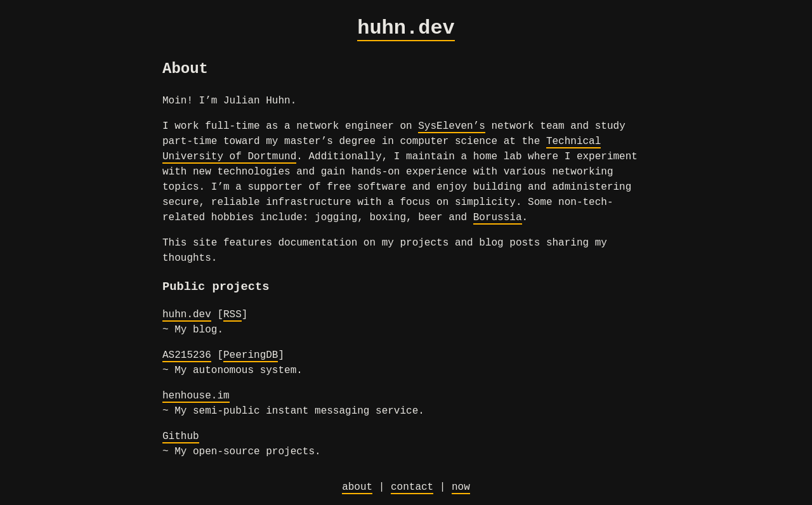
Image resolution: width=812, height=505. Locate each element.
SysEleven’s (452, 126)
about (357, 487)
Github (181, 436)
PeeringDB (251, 355)
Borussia (498, 218)
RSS (232, 315)
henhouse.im (196, 396)
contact (412, 487)
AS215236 (187, 355)
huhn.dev (406, 28)
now (461, 487)
